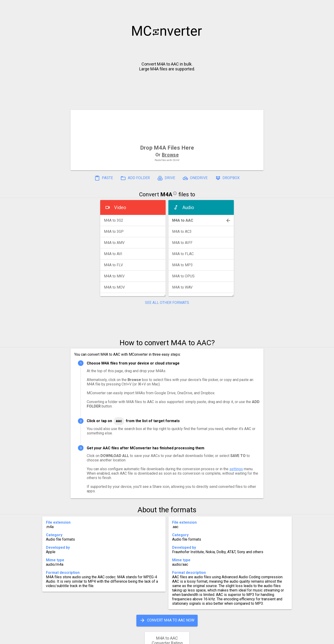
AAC (119, 421)
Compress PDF (157, 639)
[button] (326, 6)
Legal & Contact (239, 639)
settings (236, 469)
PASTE (104, 178)
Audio (188, 207)
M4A (166, 194)
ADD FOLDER (135, 178)
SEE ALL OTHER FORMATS (167, 303)
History (87, 639)
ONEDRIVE (195, 178)
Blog (181, 639)
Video (120, 207)
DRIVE (166, 178)
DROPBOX (227, 178)
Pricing (130, 639)
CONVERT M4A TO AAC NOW (167, 620)
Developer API (204, 639)
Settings (109, 639)
